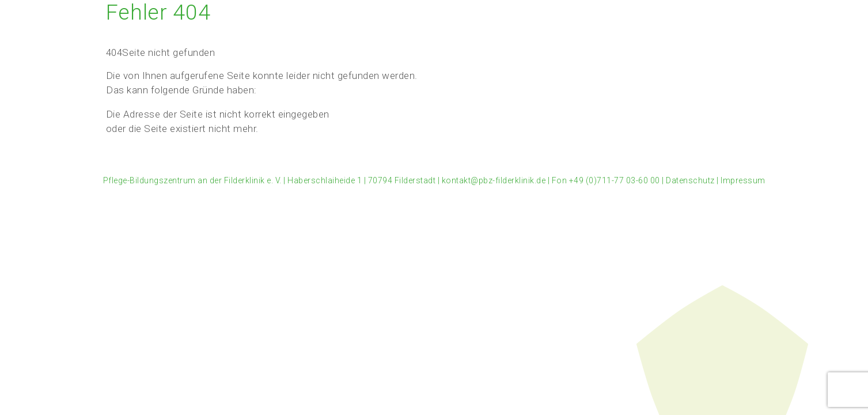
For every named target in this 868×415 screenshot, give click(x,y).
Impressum (743, 180)
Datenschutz (690, 180)
